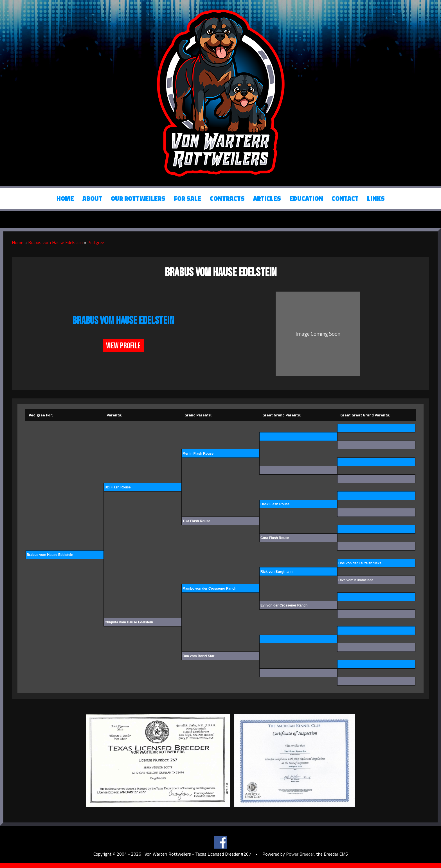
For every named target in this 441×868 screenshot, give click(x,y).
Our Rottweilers (138, 199)
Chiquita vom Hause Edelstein (129, 622)
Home (65, 199)
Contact (345, 199)
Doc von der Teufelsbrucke (360, 563)
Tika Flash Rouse (196, 521)
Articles (267, 199)
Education (306, 199)
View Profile (123, 346)
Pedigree (96, 242)
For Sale (188, 199)
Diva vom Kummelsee (356, 580)
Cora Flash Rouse (275, 538)
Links (376, 199)
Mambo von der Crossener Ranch (209, 589)
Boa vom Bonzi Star (198, 656)
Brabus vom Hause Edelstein (55, 242)
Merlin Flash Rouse (198, 454)
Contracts (227, 199)
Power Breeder (300, 854)
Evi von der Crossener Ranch (284, 605)
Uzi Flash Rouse (118, 487)
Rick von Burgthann (276, 572)
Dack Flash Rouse (275, 504)
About (92, 199)
